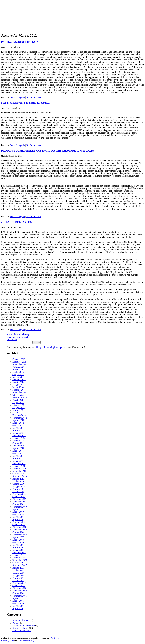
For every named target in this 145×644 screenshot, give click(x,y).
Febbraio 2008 (19, 553)
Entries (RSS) (7, 640)
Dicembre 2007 (19, 558)
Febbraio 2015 (19, 380)
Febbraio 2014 (19, 390)
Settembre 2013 (20, 397)
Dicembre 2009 (19, 499)
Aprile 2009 (18, 519)
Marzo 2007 (18, 580)
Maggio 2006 (19, 606)
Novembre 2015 (20, 364)
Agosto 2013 (18, 400)
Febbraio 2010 (19, 494)
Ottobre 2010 (18, 474)
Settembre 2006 (20, 596)
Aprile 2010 (18, 489)
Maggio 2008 (19, 545)
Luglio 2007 (18, 570)
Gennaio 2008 (19, 555)
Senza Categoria (17, 97)
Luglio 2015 (18, 372)
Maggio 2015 (19, 377)
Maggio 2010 (19, 486)
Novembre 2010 (20, 471)
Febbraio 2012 (19, 436)
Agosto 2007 (18, 568)
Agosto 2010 (18, 479)
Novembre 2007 (20, 560)
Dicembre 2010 (19, 469)
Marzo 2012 (18, 433)
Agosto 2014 (18, 382)
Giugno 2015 (18, 374)
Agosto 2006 (18, 598)
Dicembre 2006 (19, 588)
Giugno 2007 (18, 573)
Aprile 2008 (18, 547)
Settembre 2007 (20, 565)
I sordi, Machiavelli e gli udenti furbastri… (25, 103)
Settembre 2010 (20, 476)
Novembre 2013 (20, 392)
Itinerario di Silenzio (22, 620)
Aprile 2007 (18, 578)
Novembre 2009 (20, 502)
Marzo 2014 (18, 387)
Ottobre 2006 (18, 593)
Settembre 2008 (20, 535)
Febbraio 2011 (19, 464)
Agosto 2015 (18, 369)
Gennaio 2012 (19, 438)
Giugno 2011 (18, 453)
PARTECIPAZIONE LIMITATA (20, 42)
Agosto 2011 (18, 448)
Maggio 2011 (18, 456)
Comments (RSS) (26, 640)
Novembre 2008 (20, 530)
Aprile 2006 (18, 608)
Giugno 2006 (18, 603)
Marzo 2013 (18, 413)
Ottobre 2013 (18, 395)
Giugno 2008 (18, 542)
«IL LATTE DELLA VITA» (17, 222)
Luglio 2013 (18, 402)
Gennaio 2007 (19, 586)
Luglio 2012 (18, 423)
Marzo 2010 (18, 491)
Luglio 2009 (18, 512)
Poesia (15, 623)
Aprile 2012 (18, 430)
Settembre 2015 (20, 367)
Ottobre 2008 (18, 532)
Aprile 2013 (18, 410)
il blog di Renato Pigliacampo (49, 347)
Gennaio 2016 (19, 359)
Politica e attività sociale (24, 625)
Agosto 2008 (18, 537)
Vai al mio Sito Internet (17, 337)
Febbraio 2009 (19, 522)
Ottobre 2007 (18, 563)
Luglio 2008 (18, 540)
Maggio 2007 (19, 575)
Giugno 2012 (18, 425)
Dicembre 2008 (19, 527)
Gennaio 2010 (19, 497)
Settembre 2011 (20, 446)
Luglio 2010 (18, 481)
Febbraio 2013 (19, 415)
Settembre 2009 (20, 507)
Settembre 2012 (20, 418)
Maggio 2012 (19, 428)
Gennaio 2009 (19, 525)
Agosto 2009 (18, 509)
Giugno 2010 (18, 484)
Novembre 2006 (20, 591)
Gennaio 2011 (19, 466)
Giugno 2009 (18, 514)
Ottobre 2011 (18, 443)
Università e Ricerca (22, 631)
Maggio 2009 (19, 517)
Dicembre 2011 (19, 441)
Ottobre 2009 (18, 504)
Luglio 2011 (18, 451)
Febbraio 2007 (19, 583)
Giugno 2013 (18, 405)
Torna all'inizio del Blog (18, 334)
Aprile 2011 (18, 458)
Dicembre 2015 (19, 362)
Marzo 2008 (18, 550)
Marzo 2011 (18, 461)
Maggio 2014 (19, 385)
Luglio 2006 (18, 601)
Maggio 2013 (19, 408)
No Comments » (34, 97)
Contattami (12, 339)
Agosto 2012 (18, 420)
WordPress (54, 638)
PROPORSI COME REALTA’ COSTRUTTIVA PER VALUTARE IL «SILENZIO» (48, 151)
